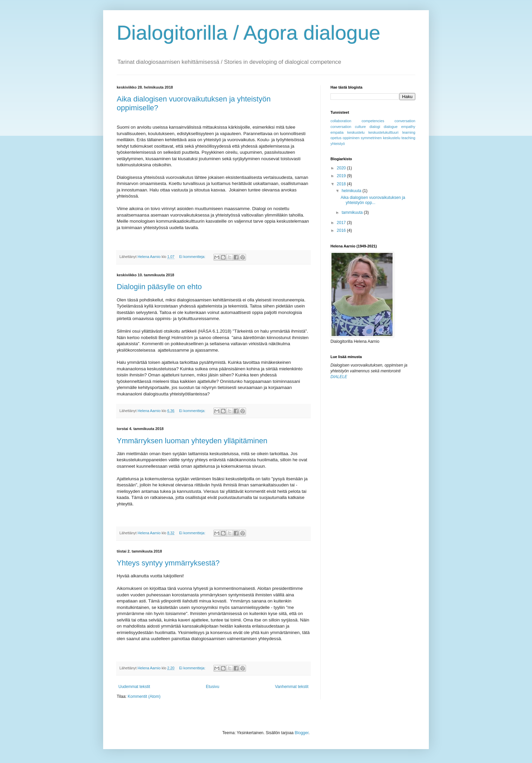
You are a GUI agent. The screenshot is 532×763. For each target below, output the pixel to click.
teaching (408, 138)
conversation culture (348, 127)
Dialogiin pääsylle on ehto (159, 287)
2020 (342, 168)
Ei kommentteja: (193, 257)
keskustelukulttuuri (384, 132)
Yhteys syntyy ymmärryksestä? (168, 563)
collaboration (341, 121)
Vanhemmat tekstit (292, 687)
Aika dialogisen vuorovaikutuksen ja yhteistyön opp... (373, 200)
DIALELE (339, 377)
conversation (405, 121)
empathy (408, 127)
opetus (336, 138)
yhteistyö (338, 144)
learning (409, 132)
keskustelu (356, 132)
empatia (337, 132)
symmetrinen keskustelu (380, 138)
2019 (342, 176)
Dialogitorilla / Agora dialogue (249, 33)
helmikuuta (352, 191)
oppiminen (351, 138)
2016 (342, 230)
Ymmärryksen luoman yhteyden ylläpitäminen (192, 441)
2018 (342, 184)
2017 (342, 223)
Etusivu (213, 687)
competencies (373, 121)
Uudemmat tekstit (134, 687)
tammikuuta (353, 212)
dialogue (391, 127)
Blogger (302, 733)
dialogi (375, 127)
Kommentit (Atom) (144, 696)
